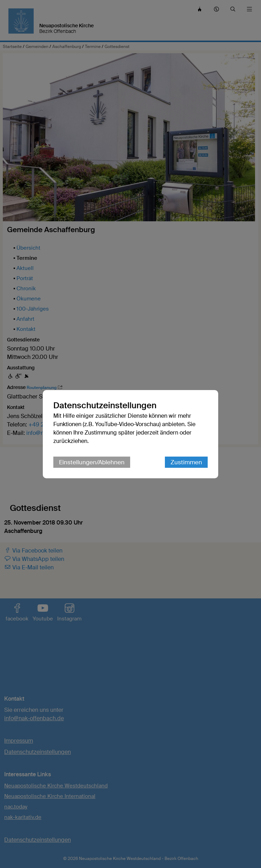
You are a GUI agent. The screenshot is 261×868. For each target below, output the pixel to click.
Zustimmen (186, 462)
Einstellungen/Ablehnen (92, 462)
